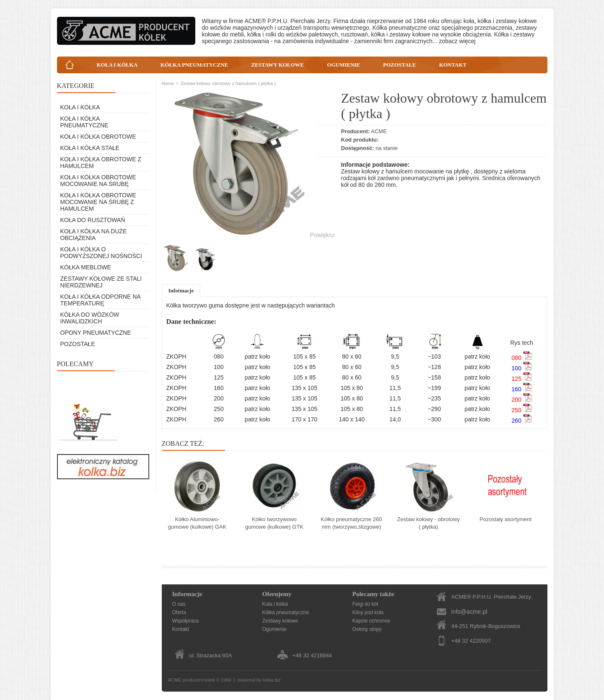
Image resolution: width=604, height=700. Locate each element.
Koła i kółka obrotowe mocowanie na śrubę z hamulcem (98, 202)
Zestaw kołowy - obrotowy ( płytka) (428, 523)
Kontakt (181, 629)
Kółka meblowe (86, 267)
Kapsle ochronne (371, 621)
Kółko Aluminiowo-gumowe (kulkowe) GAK (197, 523)
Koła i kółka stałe (90, 148)
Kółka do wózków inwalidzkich (90, 318)
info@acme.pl (469, 612)
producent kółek (199, 680)
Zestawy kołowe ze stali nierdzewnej (101, 282)
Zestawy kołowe (280, 621)
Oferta (179, 612)
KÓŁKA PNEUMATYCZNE (194, 65)
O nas (179, 604)
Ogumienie (275, 629)
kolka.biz (272, 680)
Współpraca (185, 621)
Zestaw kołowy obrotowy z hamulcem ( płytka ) (228, 83)
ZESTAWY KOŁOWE (277, 65)
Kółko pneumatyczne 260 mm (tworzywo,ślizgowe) (351, 523)
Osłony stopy (367, 629)
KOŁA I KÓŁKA (117, 65)
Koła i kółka (80, 107)
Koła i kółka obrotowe (98, 137)
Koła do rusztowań (93, 220)
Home (168, 83)
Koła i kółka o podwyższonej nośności (101, 253)
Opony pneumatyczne (96, 333)
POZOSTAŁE (400, 65)
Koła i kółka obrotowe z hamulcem (101, 163)
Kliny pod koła (368, 612)
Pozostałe (78, 344)
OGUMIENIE (343, 65)
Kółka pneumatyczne (286, 612)
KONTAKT (453, 65)
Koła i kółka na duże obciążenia (94, 235)
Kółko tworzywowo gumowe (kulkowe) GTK (274, 523)
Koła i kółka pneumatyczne (84, 122)
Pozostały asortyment (505, 519)
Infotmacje (181, 291)
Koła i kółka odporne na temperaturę (100, 300)
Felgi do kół (365, 604)
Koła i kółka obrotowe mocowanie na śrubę (98, 181)
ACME (379, 131)
